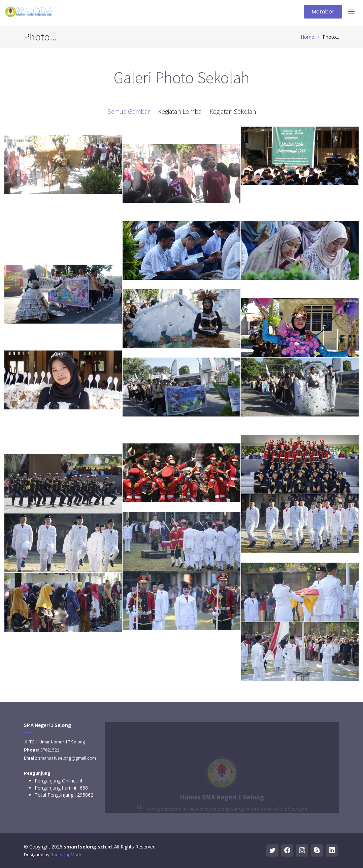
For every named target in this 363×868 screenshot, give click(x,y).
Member (323, 12)
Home (307, 37)
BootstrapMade (67, 855)
